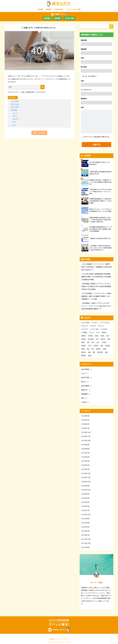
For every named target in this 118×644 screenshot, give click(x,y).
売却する (16, 119)
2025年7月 (85, 453)
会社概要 (52, 639)
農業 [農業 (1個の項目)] (106, 352)
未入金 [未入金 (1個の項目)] (90, 346)
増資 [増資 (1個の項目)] (109, 339)
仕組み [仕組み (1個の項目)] (97, 336)
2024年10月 (86, 482)
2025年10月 (86, 440)
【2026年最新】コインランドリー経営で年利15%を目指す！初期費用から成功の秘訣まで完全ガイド (96, 267)
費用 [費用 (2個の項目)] (94, 352)
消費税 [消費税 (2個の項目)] (83, 349)
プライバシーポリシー (63, 639)
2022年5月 (85, 523)
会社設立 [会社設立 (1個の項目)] (84, 339)
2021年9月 (85, 547)
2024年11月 (86, 477)
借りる (15, 116)
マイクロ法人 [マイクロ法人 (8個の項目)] (104, 329)
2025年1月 (85, 469)
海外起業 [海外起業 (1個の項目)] (107, 346)
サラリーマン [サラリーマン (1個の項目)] (85, 326)
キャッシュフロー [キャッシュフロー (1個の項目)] (105, 323)
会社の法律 (15, 104)
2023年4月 (85, 502)
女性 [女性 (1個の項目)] (93, 342)
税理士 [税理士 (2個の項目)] (105, 349)
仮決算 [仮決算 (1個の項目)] (102, 336)
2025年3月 (85, 465)
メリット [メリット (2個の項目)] (91, 332)
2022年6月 (85, 519)
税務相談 (49, 9)
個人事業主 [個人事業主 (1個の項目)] (91, 339)
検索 (111, 26)
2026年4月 (85, 416)
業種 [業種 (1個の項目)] (102, 346)
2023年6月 (85, 494)
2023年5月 (85, 498)
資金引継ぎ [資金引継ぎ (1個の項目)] (100, 352)
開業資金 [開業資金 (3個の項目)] (84, 356)
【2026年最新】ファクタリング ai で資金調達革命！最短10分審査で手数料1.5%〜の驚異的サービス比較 (96, 296)
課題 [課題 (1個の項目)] (89, 352)
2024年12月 (86, 473)
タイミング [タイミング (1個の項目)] (93, 326)
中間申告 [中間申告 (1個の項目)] (104, 332)
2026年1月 (85, 428)
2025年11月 (86, 436)
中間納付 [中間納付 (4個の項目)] (84, 336)
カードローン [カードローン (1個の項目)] (95, 323)
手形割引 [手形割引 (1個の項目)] (104, 342)
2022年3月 (85, 527)
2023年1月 (85, 510)
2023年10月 (86, 490)
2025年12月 (86, 432)
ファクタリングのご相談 (73, 9)
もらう (15, 113)
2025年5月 (85, 461)
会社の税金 (15, 101)
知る (14, 122)
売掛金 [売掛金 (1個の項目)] (83, 342)
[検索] (43, 87)
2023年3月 (85, 506)
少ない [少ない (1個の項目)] (98, 342)
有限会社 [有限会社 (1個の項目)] (84, 346)
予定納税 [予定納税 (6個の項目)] (90, 336)
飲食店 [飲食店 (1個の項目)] (90, 356)
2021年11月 (86, 539)
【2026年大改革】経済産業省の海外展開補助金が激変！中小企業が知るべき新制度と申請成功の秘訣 (96, 277)
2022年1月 (85, 535)
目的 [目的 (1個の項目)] (93, 349)
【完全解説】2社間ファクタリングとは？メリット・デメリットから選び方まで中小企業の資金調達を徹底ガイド (96, 306)
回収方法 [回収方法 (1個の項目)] (103, 339)
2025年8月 (85, 449)
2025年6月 (85, 457)
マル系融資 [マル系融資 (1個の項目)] (84, 332)
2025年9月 (85, 445)
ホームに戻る (39, 133)
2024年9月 (85, 486)
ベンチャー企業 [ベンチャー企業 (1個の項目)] (94, 329)
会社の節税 (15, 107)
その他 (13, 125)
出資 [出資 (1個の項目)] (97, 339)
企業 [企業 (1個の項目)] (107, 336)
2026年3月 (85, 420)
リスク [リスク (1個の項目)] (98, 332)
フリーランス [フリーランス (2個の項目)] (85, 329)
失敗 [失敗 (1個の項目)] (88, 342)
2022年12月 (86, 515)
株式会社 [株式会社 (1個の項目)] (96, 346)
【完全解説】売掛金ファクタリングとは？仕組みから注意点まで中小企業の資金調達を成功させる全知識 (96, 286)
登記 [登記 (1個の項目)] (88, 349)
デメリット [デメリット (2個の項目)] (101, 326)
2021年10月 (86, 543)
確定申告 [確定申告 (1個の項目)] (98, 349)
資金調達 (40, 9)
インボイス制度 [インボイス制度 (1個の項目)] (85, 323)
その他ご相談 (58, 9)
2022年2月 (85, 531)
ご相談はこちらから (59, 630)
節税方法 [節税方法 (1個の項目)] (84, 352)
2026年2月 (85, 424)
